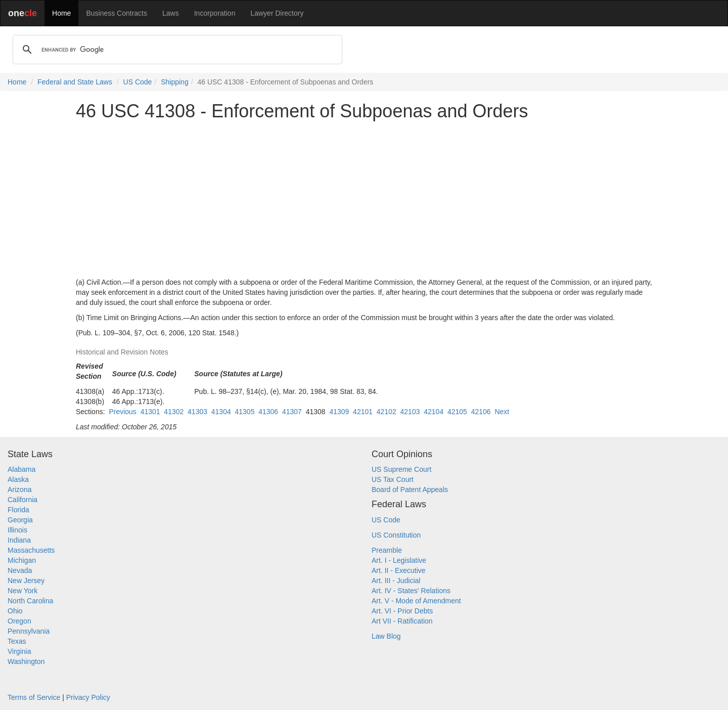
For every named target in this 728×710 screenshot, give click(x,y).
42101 (363, 412)
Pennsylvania (29, 631)
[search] (176, 50)
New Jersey (26, 581)
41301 (150, 412)
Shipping (175, 82)
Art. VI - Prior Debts (402, 611)
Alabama (21, 469)
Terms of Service (34, 697)
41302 (174, 412)
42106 (481, 412)
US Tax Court (393, 479)
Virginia (19, 651)
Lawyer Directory (277, 13)
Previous (122, 412)
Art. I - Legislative (399, 560)
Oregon (19, 621)
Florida (18, 510)
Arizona (19, 490)
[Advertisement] (364, 199)
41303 (197, 412)
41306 (268, 412)
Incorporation (215, 13)
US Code (138, 82)
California (22, 500)
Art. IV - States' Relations (411, 591)
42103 (410, 412)
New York (22, 591)
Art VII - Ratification (402, 621)
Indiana (19, 540)
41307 (292, 412)
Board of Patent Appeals (410, 490)
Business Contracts (117, 13)
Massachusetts (31, 550)
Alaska (18, 479)
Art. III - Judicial (396, 581)
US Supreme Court (401, 469)
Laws (171, 13)
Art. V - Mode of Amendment (416, 601)
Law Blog (386, 636)
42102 (386, 412)
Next (502, 412)
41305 (245, 412)
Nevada (20, 570)
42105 (457, 412)
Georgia (20, 520)
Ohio (15, 611)
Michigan (22, 560)
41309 (339, 412)
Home (61, 13)
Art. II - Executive (399, 570)
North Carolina (30, 601)
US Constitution (396, 535)
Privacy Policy (88, 697)
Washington (26, 661)
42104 (434, 412)
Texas (17, 641)
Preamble (387, 550)
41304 (221, 412)
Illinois (17, 530)
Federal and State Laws (75, 82)
